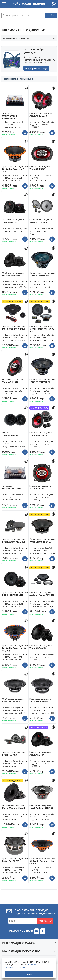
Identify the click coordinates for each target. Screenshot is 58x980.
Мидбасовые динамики (15, 274)
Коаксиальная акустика (42, 168)
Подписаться (45, 921)
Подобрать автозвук (36, 68)
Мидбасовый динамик (15, 700)
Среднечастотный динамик (16, 860)
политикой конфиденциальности (21, 966)
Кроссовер (15, 116)
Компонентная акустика (42, 114)
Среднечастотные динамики (17, 169)
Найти (51, 15)
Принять (29, 974)
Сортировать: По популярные (18, 79)
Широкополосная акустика (44, 861)
